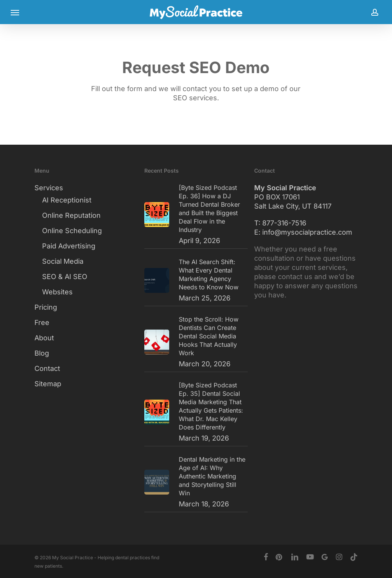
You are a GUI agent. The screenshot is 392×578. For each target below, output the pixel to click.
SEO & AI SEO (65, 277)
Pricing (46, 307)
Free (42, 322)
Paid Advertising (69, 246)
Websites (57, 292)
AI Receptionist (67, 200)
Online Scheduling (72, 231)
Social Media (63, 261)
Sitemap (48, 384)
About (44, 338)
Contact (47, 368)
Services (49, 188)
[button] (15, 12)
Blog (42, 353)
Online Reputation (71, 215)
